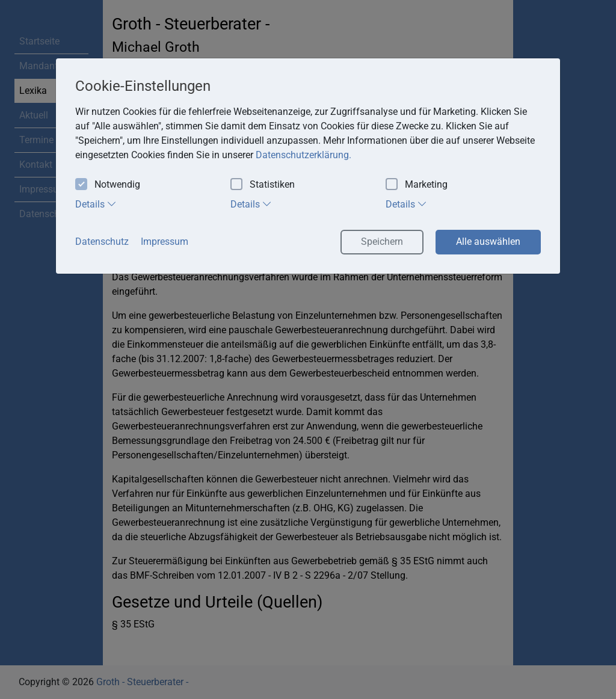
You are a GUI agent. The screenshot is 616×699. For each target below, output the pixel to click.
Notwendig (108, 185)
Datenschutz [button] (102, 242)
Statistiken (263, 185)
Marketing (417, 185)
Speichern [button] (382, 242)
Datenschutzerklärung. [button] (303, 155)
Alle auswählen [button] (488, 242)
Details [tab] (96, 204)
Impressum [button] (165, 242)
